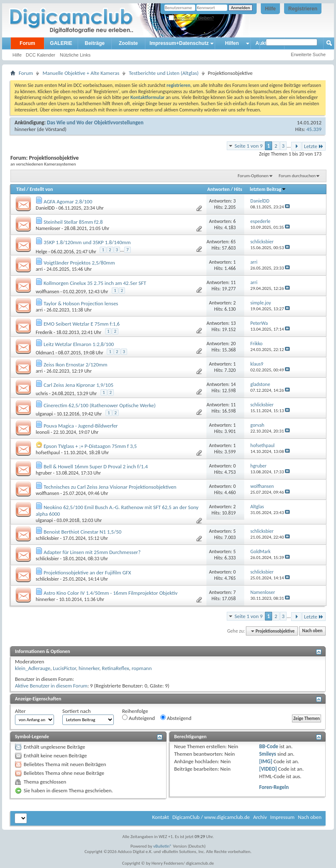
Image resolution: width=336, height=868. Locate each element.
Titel (21, 189)
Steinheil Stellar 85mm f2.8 (73, 222)
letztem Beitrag (268, 189)
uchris (42, 393)
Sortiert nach (76, 711)
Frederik (44, 332)
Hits (238, 189)
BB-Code (269, 746)
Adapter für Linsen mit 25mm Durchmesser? (92, 552)
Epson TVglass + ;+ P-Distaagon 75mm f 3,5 (90, 446)
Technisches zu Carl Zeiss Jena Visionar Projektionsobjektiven (110, 487)
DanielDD (45, 208)
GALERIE (61, 43)
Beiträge (95, 43)
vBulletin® (163, 846)
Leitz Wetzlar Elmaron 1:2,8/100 (79, 344)
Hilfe (270, 9)
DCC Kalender (40, 55)
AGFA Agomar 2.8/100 (68, 202)
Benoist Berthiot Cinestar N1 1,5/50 (82, 532)
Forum (27, 43)
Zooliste (128, 43)
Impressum (282, 817)
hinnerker (25, 129)
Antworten (218, 189)
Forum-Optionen (253, 176)
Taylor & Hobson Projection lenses (81, 303)
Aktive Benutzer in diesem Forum (51, 686)
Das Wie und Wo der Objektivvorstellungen (95, 122)
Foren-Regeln (274, 787)
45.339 (314, 129)
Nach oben (312, 631)
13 (233, 323)
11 (233, 282)
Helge (42, 251)
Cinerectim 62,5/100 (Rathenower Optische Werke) (100, 405)
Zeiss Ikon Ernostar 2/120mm (75, 365)
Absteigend (176, 718)
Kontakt (161, 817)
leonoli (43, 432)
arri (39, 269)
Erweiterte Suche (308, 54)
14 (233, 384)
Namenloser (48, 228)
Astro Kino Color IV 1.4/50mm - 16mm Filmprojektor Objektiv (110, 593)
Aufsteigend (139, 718)
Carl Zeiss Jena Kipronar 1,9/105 (78, 385)
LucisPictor (64, 668)
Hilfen (232, 43)
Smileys (268, 754)
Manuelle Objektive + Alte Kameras (81, 73)
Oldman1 (45, 353)
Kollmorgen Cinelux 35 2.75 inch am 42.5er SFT (95, 283)
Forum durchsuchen (297, 176)
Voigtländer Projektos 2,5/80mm (79, 263)
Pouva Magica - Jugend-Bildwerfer (81, 426)
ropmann (142, 668)
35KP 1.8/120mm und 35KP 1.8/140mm (87, 242)
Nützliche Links (75, 55)
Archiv (260, 817)
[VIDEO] (268, 769)
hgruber (44, 473)
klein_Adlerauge (33, 668)
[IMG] (266, 761)
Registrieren (303, 9)
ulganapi (44, 414)
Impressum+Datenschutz (179, 43)
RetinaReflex (115, 668)
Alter (20, 711)
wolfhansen (47, 292)
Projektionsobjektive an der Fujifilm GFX (87, 572)
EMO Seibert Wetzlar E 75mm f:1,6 (82, 324)
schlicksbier (47, 538)
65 (233, 242)
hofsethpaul (48, 453)
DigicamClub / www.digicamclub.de (211, 817)
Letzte (314, 146)
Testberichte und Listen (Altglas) (164, 73)
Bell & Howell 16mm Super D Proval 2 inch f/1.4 (96, 466)
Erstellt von (41, 189)
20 (233, 344)
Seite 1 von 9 (249, 146)
